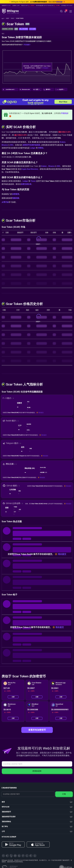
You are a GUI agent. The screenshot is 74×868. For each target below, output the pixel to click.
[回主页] (3, 18)
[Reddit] (31, 856)
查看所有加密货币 (37, 730)
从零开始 (5, 202)
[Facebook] (15, 856)
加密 (8, 18)
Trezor (33, 181)
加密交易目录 (26, 184)
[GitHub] (35, 856)
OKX (12, 145)
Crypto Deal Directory (30, 169)
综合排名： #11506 (8, 29)
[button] (65, 11)
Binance (5, 145)
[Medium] (23, 856)
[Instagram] (27, 856)
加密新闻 (16, 194)
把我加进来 (37, 771)
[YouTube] (11, 856)
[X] (3, 856)
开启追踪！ (27, 45)
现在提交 (41, 413)
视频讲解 (16, 198)
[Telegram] (7, 856)
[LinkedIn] (19, 856)
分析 (13, 697)
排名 (13, 18)
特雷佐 (41, 148)
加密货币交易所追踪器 (31, 145)
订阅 (64, 794)
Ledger (33, 148)
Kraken (63, 142)
